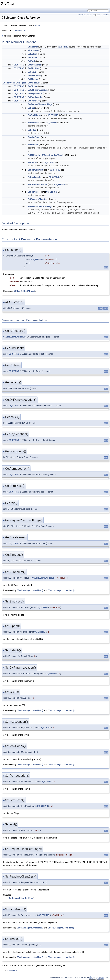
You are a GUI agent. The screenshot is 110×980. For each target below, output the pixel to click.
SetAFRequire (34, 155)
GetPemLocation (35, 97)
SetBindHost (34, 123)
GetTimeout (33, 79)
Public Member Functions (86, 15)
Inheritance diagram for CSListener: (19, 36)
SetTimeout (33, 145)
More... (38, 25)
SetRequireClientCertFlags (40, 207)
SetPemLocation (35, 170)
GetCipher (32, 86)
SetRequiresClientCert (38, 199)
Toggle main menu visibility (4, 10)
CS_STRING (63, 47)
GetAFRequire (34, 83)
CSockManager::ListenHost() (30, 590)
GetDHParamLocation (38, 90)
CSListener (33, 47)
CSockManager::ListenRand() (61, 590)
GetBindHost (34, 68)
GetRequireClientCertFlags (40, 104)
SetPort (31, 108)
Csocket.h (19, 31)
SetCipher (32, 162)
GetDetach (33, 58)
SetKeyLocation (35, 177)
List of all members (103, 15)
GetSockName (34, 65)
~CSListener (33, 50)
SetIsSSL (32, 130)
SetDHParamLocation (38, 185)
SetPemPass (34, 192)
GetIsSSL (32, 72)
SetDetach (32, 54)
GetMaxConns (34, 76)
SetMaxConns (34, 137)
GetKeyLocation (35, 94)
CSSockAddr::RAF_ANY (25, 291)
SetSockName (34, 115)
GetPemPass (34, 101)
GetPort (31, 61)
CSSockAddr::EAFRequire (15, 83)
